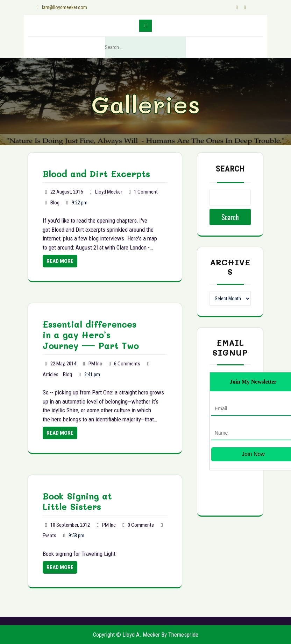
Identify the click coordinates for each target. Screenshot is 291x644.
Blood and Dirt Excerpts (96, 174)
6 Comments (127, 364)
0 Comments (141, 525)
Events (49, 535)
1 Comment (146, 192)
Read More (60, 261)
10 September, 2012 (70, 525)
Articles (51, 374)
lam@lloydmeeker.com (62, 7)
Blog (55, 203)
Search (174, 48)
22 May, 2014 (63, 364)
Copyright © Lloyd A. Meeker (126, 635)
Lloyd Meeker (109, 192)
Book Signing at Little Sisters (77, 501)
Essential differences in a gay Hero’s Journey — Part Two (91, 335)
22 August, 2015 (67, 192)
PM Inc (95, 364)
